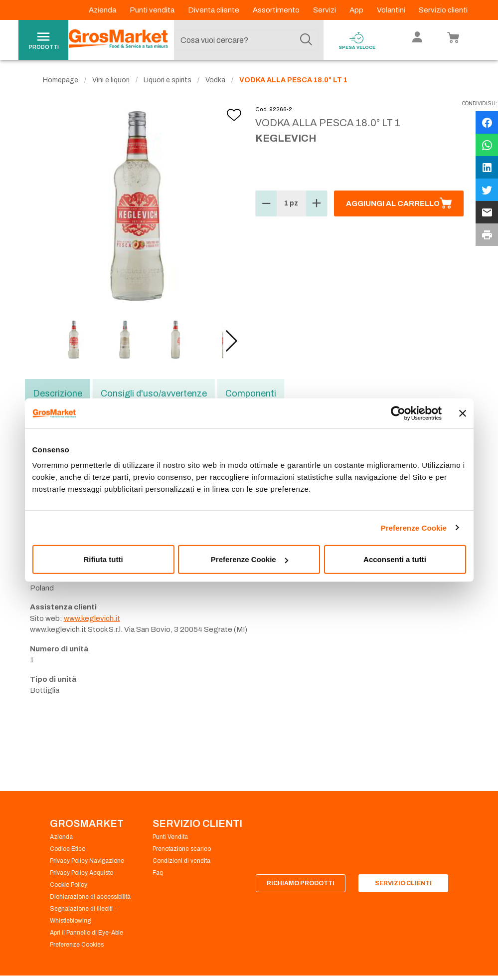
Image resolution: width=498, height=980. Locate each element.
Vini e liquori (111, 80)
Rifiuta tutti (103, 559)
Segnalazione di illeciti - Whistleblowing (83, 915)
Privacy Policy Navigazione (87, 861)
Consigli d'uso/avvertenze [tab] (154, 393)
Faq (158, 873)
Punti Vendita (170, 837)
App (357, 10)
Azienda (103, 10)
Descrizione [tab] (58, 393)
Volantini (392, 10)
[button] (232, 341)
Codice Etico (68, 849)
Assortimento (277, 10)
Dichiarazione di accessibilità (90, 897)
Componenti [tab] (251, 393)
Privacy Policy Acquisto (82, 873)
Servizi (325, 10)
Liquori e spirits (167, 80)
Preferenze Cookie (414, 527)
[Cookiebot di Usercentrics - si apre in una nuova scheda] (398, 413)
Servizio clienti (443, 10)
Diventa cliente (214, 10)
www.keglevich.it (92, 618)
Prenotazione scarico (182, 849)
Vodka (215, 80)
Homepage (61, 80)
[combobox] (246, 40)
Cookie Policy (69, 885)
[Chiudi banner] (463, 413)
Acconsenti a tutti (395, 559)
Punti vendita (153, 10)
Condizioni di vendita (181, 861)
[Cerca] (306, 40)
